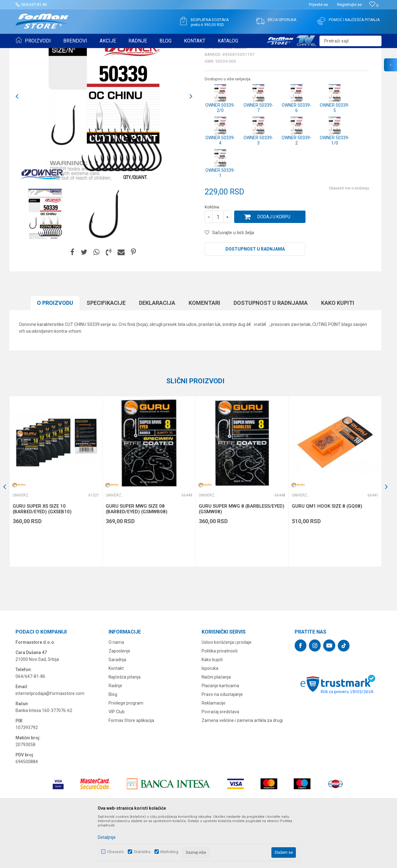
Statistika (142, 852)
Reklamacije (214, 751)
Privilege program (126, 751)
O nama (116, 690)
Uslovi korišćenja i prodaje (227, 690)
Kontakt (116, 716)
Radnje (115, 734)
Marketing (169, 852)
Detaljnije (107, 837)
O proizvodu (55, 351)
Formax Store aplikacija (131, 768)
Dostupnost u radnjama (255, 297)
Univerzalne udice (94, 52)
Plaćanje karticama (220, 734)
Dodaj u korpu (274, 265)
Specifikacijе (106, 351)
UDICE (69, 52)
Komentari (204, 351)
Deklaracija (157, 351)
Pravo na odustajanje (222, 742)
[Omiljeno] (374, 5)
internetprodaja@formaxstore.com (50, 741)
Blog (113, 742)
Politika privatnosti (220, 699)
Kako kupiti (338, 351)
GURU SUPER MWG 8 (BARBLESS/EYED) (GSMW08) (242, 557)
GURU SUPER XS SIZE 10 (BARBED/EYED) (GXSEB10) (42, 557)
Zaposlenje (119, 699)
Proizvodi (51, 52)
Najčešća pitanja (125, 725)
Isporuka (210, 716)
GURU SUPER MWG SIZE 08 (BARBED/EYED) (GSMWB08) (137, 557)
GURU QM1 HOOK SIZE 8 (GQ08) (327, 554)
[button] (350, 41)
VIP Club (117, 760)
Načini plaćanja (216, 725)
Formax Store (27, 52)
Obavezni (115, 852)
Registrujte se (349, 4)
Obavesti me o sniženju (349, 236)
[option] (45, 262)
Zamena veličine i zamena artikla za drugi (242, 768)
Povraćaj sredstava (220, 760)
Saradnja (117, 708)
